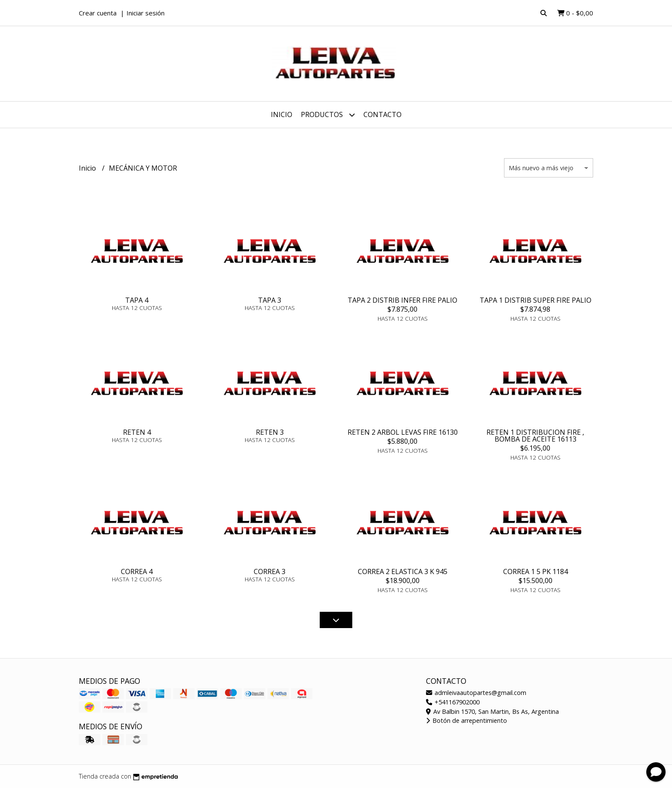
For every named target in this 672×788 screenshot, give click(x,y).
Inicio (282, 114)
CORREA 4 (137, 571)
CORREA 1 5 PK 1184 (535, 571)
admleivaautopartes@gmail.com (476, 693)
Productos (328, 115)
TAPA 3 (270, 300)
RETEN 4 (137, 432)
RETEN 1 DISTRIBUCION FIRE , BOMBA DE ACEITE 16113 (535, 436)
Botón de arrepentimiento (466, 720)
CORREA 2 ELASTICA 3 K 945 (403, 571)
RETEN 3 (270, 432)
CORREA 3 (270, 571)
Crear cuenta (98, 13)
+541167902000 (453, 702)
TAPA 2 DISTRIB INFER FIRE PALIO (402, 300)
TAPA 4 (137, 300)
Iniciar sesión (145, 13)
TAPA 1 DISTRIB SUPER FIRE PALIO (535, 300)
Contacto (382, 114)
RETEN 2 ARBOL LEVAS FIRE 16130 (403, 432)
